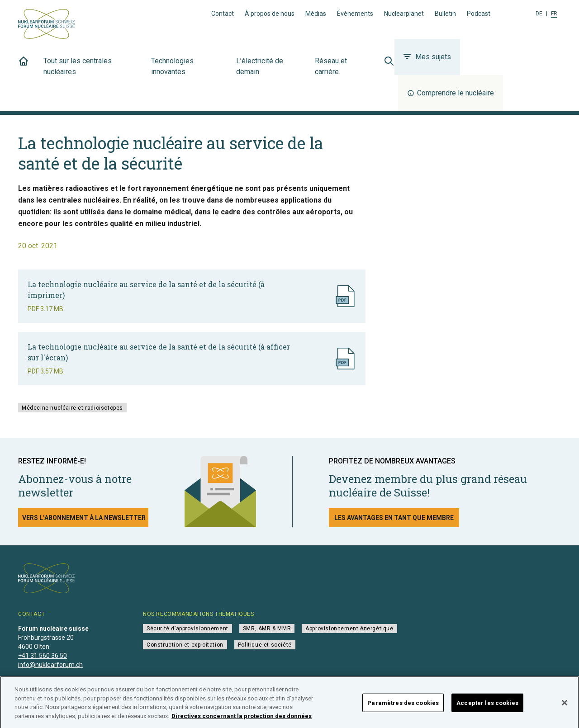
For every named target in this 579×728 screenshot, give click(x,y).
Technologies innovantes (188, 71)
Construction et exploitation (185, 645)
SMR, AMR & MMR (267, 629)
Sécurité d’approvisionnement (187, 629)
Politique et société (265, 645)
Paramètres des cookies (403, 707)
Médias (316, 14)
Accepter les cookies (487, 707)
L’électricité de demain (270, 71)
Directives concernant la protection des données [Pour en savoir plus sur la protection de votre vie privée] (242, 720)
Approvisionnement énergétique (349, 629)
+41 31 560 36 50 (43, 656)
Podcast (479, 14)
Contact (223, 14)
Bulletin (445, 14)
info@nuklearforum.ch (50, 665)
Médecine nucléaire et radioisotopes (72, 408)
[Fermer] (565, 707)
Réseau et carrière (342, 71)
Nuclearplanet (404, 14)
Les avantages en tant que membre (394, 518)
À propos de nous (270, 14)
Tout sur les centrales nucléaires (92, 71)
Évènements (355, 14)
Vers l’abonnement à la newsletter (84, 518)
